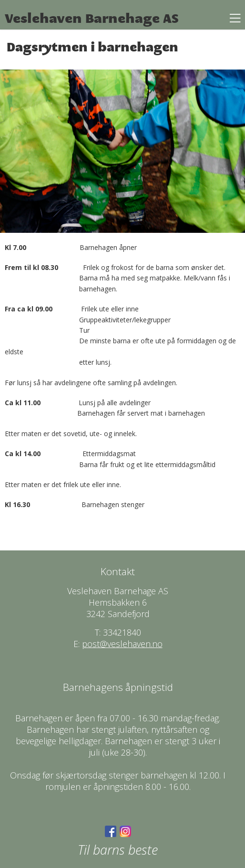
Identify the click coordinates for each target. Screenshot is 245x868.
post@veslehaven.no (122, 644)
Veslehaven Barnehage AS (92, 18)
